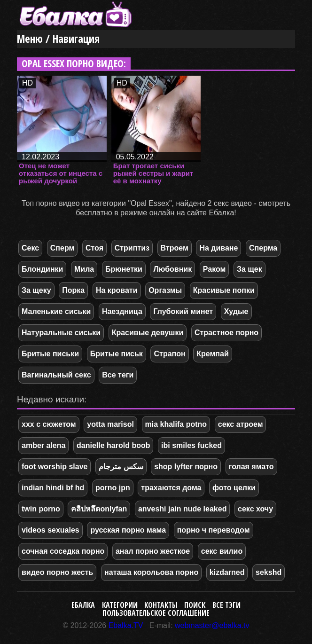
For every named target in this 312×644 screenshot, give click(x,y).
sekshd (269, 572)
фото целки (234, 488)
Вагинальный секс (56, 375)
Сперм (62, 248)
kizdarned (227, 572)
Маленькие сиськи (56, 311)
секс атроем (241, 424)
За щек (250, 269)
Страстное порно (226, 333)
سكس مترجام (121, 467)
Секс (30, 248)
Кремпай (212, 354)
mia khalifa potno (176, 424)
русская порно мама (128, 530)
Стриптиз (132, 248)
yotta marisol (110, 424)
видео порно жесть (57, 572)
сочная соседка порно (63, 551)
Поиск (195, 605)
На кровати (117, 290)
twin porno (41, 509)
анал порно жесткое (153, 551)
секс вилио (222, 551)
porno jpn (113, 488)
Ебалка (83, 605)
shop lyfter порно (186, 467)
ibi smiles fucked (191, 445)
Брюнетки (124, 269)
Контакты (161, 605)
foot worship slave (55, 467)
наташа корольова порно (151, 572)
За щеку (36, 290)
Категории (120, 605)
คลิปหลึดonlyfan (99, 509)
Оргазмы (165, 290)
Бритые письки (50, 354)
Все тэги (226, 605)
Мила (84, 269)
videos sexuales (51, 530)
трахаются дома (171, 488)
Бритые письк (117, 354)
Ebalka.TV (126, 625)
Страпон (169, 354)
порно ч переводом (214, 530)
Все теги (118, 375)
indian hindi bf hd (53, 488)
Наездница (122, 311)
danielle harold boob (113, 445)
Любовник (172, 269)
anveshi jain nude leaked (183, 509)
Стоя (94, 248)
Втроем (175, 248)
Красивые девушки (148, 333)
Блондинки (42, 269)
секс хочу (255, 509)
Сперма (263, 248)
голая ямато (251, 467)
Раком (214, 269)
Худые (236, 311)
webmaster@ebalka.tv (212, 625)
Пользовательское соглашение (156, 613)
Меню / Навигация (58, 39)
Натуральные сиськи (61, 333)
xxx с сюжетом (49, 424)
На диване (218, 248)
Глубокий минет (183, 311)
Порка (73, 290)
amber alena (43, 445)
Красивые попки (224, 290)
